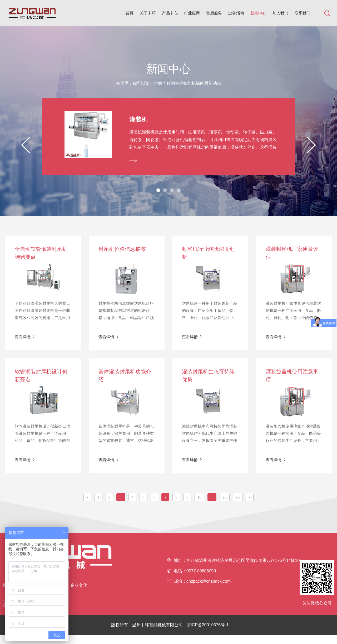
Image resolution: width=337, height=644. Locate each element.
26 (238, 506)
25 (225, 506)
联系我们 (303, 13)
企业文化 (79, 594)
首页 (130, 13)
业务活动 (236, 13)
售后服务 (214, 13)
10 (200, 506)
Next (311, 149)
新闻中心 (258, 13)
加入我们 (280, 13)
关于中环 (148, 13)
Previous (26, 149)
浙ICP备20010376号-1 (207, 634)
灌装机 (139, 120)
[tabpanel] (168, 141)
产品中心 (170, 13)
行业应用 (192, 13)
